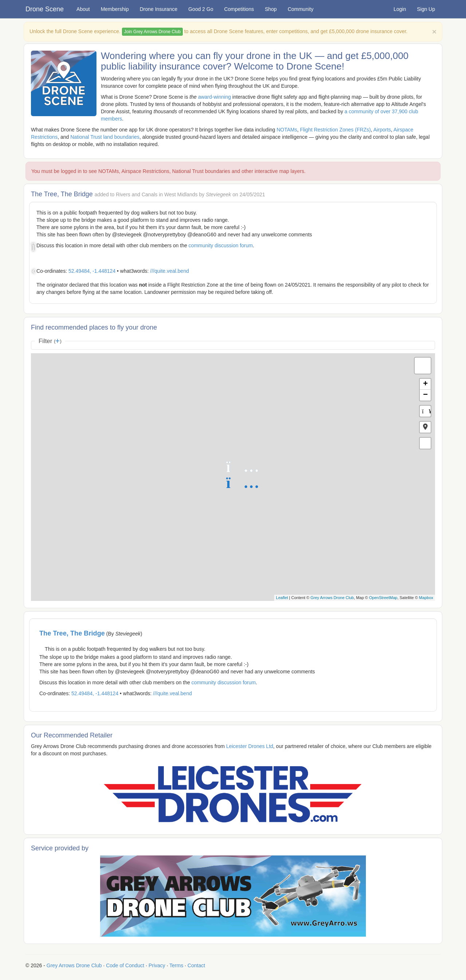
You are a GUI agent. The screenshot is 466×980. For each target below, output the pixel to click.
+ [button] (425, 384)
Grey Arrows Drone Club (332, 598)
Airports (382, 130)
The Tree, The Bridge (72, 633)
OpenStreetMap (383, 598)
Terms (176, 965)
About (83, 9)
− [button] (425, 395)
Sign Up (426, 9)
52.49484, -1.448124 (92, 271)
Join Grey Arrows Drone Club (152, 32)
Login (400, 9)
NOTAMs (287, 130)
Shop (271, 9)
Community (301, 9)
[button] (425, 427)
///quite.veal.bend (169, 271)
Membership (115, 9)
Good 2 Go (201, 9)
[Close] (434, 32)
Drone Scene (45, 9)
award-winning (214, 97)
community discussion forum (221, 245)
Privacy (157, 965)
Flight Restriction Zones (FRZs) (335, 130)
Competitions (239, 9)
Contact (196, 965)
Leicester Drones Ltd (250, 746)
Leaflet (282, 598)
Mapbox (426, 598)
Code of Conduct (125, 965)
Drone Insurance (159, 9)
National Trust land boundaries (105, 137)
